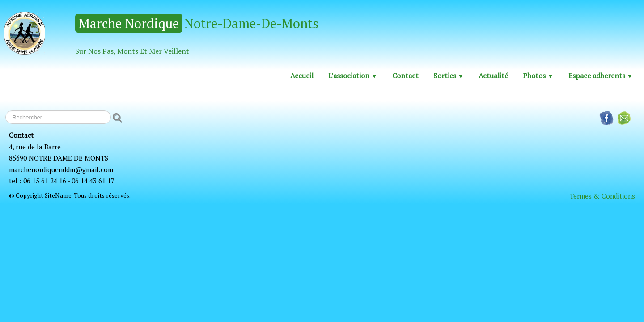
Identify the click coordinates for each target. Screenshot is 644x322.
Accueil (302, 76)
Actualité (493, 76)
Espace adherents (601, 76)
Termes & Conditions (602, 196)
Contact (405, 76)
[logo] (164, 33)
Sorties (449, 76)
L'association (353, 76)
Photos (538, 76)
